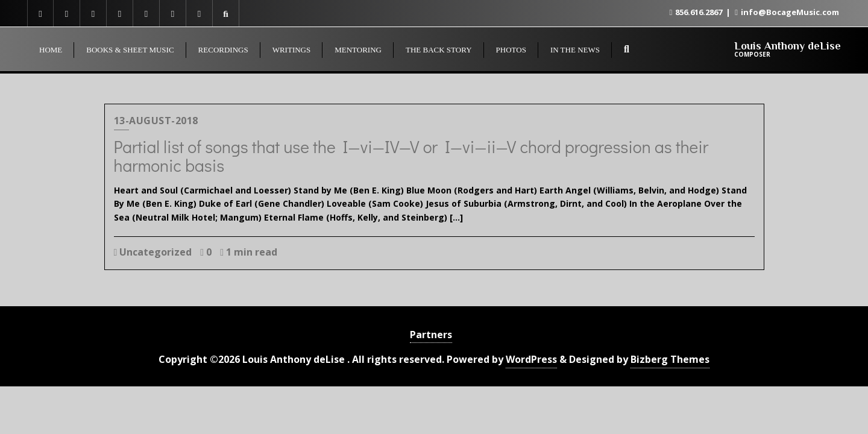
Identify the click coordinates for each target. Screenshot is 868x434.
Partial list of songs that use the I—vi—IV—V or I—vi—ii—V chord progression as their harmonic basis (411, 156)
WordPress (531, 359)
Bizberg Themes (670, 359)
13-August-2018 (156, 121)
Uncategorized (153, 252)
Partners (431, 335)
